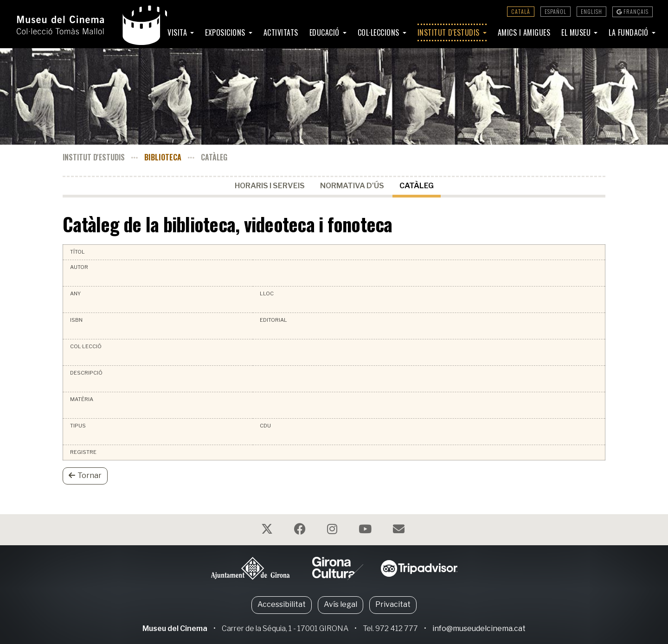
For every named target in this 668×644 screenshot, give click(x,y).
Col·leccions (380, 32)
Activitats (281, 32)
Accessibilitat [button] (282, 604)
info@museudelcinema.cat (479, 628)
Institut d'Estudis (450, 32)
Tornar (85, 475)
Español (556, 11)
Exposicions (226, 32)
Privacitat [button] (393, 604)
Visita (178, 32)
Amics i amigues (524, 32)
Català (521, 11)
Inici (149, 32)
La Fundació (629, 32)
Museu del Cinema (175, 628)
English (591, 11)
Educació (326, 32)
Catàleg (417, 186)
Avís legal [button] (340, 604)
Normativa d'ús (352, 186)
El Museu (577, 32)
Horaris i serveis (270, 186)
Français (633, 11)
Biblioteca (163, 157)
